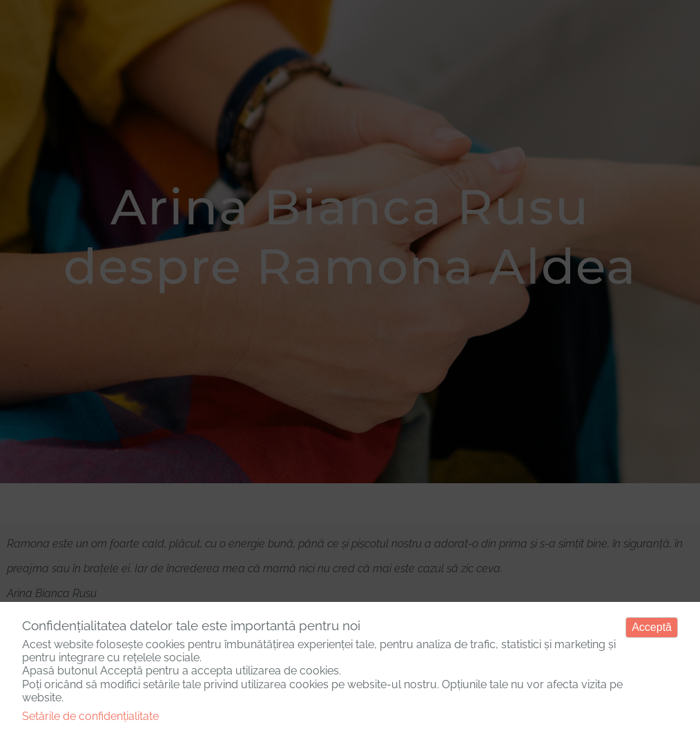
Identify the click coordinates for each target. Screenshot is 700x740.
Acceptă (652, 627)
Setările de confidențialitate (90, 716)
